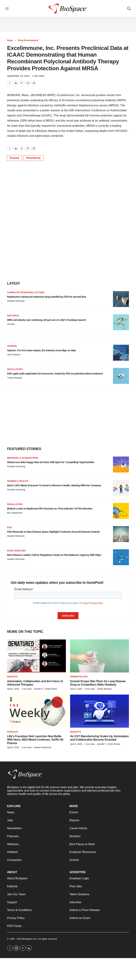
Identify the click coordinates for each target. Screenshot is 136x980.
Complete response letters (26, 292)
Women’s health (18, 481)
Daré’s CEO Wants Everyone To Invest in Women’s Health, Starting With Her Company (54, 485)
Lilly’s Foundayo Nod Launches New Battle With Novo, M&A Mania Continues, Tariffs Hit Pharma (35, 740)
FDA (9, 527)
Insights (12, 677)
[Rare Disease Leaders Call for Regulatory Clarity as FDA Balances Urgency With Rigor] (121, 557)
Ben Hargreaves (15, 513)
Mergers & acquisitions (23, 458)
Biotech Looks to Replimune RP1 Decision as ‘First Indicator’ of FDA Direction (50, 509)
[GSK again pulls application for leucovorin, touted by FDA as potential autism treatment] (121, 376)
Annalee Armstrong (16, 466)
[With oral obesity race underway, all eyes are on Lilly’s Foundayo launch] (121, 322)
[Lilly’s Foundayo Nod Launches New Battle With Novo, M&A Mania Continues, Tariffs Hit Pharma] (36, 711)
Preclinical (33, 158)
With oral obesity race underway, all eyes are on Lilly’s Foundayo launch (46, 320)
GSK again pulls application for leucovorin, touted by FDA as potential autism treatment (55, 374)
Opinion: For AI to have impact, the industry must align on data (41, 350)
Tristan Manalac (15, 378)
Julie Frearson (14, 355)
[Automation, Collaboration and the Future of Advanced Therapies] (36, 656)
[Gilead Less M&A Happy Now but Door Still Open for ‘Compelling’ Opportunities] (121, 465)
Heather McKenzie (16, 301)
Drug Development (28, 40)
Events (15, 158)
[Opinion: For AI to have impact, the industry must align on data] (121, 353)
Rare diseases (16, 551)
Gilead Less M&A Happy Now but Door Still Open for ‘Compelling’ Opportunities (51, 462)
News (10, 40)
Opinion (12, 346)
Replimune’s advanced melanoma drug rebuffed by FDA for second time (47, 297)
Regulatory (15, 369)
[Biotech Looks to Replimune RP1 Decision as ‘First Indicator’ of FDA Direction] (121, 511)
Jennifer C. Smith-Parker (45, 689)
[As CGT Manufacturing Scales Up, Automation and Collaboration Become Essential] (100, 711)
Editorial (13, 316)
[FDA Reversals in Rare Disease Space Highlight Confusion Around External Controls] (121, 534)
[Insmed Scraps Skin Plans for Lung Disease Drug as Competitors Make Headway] (100, 656)
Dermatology (79, 677)
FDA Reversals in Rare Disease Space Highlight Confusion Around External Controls (53, 532)
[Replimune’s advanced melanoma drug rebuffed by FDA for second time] (121, 299)
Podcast (13, 732)
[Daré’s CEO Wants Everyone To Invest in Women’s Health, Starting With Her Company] (121, 488)
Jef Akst (11, 324)
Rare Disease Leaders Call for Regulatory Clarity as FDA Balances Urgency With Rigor (54, 555)
